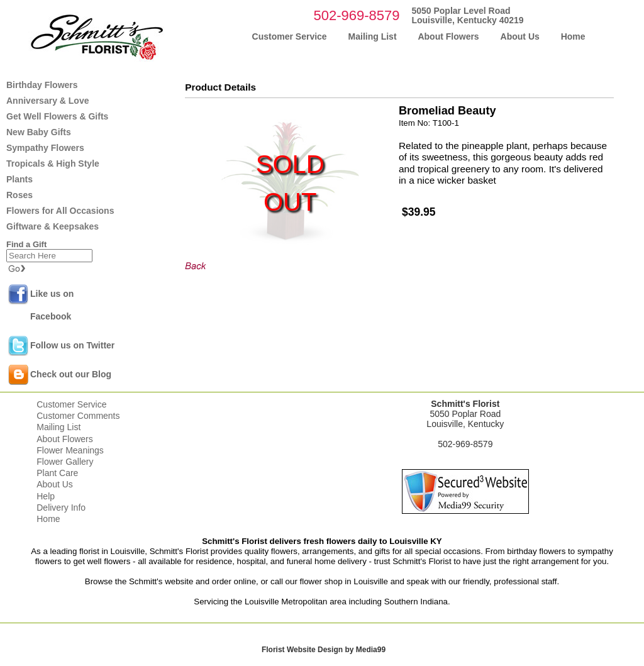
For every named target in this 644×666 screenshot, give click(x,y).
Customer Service (71, 404)
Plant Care (57, 473)
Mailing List (58, 427)
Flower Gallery (65, 462)
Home (48, 519)
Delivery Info (61, 508)
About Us (55, 484)
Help (46, 496)
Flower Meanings (70, 450)
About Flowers (64, 439)
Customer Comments (78, 416)
